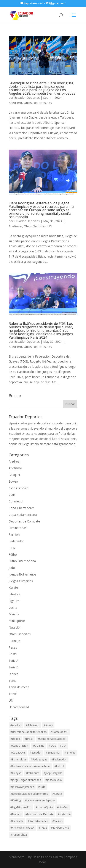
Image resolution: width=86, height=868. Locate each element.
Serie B (14, 667)
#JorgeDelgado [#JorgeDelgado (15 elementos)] (53, 773)
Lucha (13, 608)
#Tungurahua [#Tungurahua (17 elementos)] (19, 835)
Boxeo (13, 481)
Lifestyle (14, 594)
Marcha (14, 614)
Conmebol (16, 501)
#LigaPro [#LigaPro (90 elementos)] (63, 807)
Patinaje (14, 641)
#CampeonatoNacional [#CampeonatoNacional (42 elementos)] (52, 739)
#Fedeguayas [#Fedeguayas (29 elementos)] (39, 759)
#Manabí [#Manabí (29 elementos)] (16, 814)
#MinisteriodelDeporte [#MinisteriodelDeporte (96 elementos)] (40, 814)
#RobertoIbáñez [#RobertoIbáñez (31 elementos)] (38, 821)
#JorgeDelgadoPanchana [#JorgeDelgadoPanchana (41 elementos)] (26, 780)
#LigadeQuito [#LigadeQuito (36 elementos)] (44, 807)
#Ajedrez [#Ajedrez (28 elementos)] (16, 725)
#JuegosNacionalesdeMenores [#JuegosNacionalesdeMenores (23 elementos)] (29, 794)
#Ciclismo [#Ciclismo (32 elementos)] (38, 746)
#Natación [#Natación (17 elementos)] (64, 814)
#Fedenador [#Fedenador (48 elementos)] (59, 759)
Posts (13, 654)
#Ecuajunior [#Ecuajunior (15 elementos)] (53, 753)
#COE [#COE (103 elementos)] (52, 746)
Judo (12, 568)
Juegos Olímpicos (21, 581)
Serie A (14, 661)
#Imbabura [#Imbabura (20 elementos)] (32, 773)
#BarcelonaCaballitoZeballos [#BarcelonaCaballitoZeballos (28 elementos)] (28, 732)
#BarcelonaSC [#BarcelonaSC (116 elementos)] (59, 732)
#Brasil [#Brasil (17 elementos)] (29, 739)
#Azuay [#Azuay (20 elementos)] (48, 725)
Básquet (14, 475)
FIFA (12, 548)
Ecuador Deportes (27, 98)
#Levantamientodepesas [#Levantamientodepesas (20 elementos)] (40, 800)
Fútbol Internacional (23, 561)
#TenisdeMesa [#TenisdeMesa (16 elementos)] (60, 828)
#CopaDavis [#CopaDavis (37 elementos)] (18, 753)
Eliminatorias (18, 528)
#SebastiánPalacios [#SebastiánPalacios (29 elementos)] (22, 828)
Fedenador (16, 541)
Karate (13, 587)
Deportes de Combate (24, 521)
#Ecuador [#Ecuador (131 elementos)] (36, 753)
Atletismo (15, 103)
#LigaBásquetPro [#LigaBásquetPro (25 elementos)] (21, 807)
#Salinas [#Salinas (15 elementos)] (57, 821)
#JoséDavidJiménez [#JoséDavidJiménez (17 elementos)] (22, 787)
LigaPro (14, 601)
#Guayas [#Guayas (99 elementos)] (16, 773)
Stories (14, 674)
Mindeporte (17, 621)
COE (12, 495)
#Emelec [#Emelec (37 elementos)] (70, 753)
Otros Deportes (35, 103)
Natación (15, 627)
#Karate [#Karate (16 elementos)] (57, 794)
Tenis (12, 681)
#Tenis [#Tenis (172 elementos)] (43, 828)
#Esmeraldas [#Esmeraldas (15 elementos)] (18, 759)
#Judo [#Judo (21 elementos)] (42, 787)
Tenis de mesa (19, 687)
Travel (13, 694)
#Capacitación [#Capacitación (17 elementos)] (19, 746)
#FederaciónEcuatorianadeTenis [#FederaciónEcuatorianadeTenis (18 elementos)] (30, 766)
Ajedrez (14, 461)
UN (50, 103)
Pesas (13, 647)
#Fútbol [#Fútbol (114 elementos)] (59, 766)
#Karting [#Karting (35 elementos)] (16, 800)
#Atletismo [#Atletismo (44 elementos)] (33, 725)
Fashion (14, 534)
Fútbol (13, 554)
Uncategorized (19, 707)
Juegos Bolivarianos (22, 574)
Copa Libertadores (22, 508)
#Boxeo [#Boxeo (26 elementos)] (15, 739)
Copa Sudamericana (23, 515)
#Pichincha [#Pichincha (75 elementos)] (17, 821)
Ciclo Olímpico (19, 488)
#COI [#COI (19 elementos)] (63, 746)
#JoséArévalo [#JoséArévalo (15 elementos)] (54, 780)
